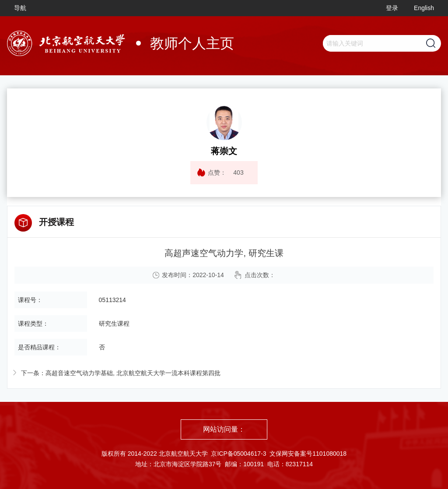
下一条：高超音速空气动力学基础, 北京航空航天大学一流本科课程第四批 (121, 373)
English (424, 8)
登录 (392, 8)
